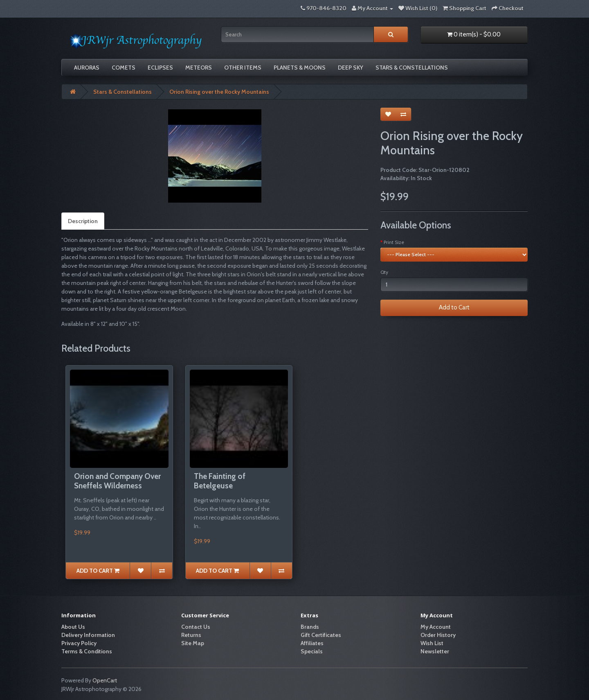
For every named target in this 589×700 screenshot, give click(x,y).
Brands (310, 627)
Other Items (243, 68)
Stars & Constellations (412, 68)
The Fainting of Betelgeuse (220, 481)
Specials (312, 651)
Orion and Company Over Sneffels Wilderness (117, 481)
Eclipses (160, 68)
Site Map (193, 643)
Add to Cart (454, 307)
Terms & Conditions (87, 651)
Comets (124, 68)
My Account (436, 627)
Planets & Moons (300, 68)
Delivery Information (88, 635)
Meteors (199, 68)
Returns (191, 635)
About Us (73, 627)
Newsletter (435, 651)
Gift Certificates (321, 635)
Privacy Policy (79, 643)
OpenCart (105, 680)
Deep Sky (351, 68)
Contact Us (196, 627)
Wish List (432, 643)
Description (83, 221)
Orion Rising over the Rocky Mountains (219, 92)
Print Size (394, 242)
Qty (384, 272)
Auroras (87, 68)
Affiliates (312, 643)
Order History (438, 635)
